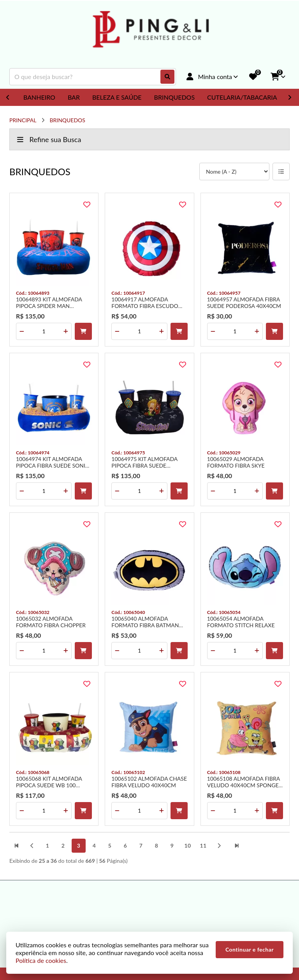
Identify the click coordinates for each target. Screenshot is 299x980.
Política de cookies (41, 960)
